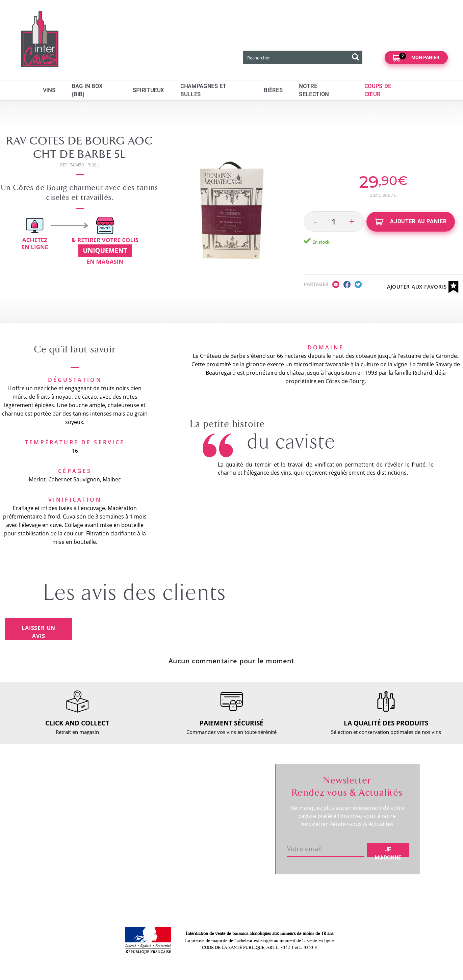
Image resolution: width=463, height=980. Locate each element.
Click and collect (145, 797)
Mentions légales (146, 843)
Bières (273, 90)
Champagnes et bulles (203, 90)
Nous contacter (144, 786)
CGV (131, 831)
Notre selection (314, 90)
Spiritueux (148, 90)
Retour (134, 809)
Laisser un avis (38, 632)
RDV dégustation (68, 814)
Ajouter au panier (411, 222)
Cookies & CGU (144, 874)
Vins (49, 90)
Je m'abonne (388, 852)
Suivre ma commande (228, 786)
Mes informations (224, 797)
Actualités (60, 826)
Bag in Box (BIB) (87, 90)
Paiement (137, 820)
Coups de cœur (378, 90)
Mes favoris (216, 809)
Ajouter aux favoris (423, 287)
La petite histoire (228, 424)
